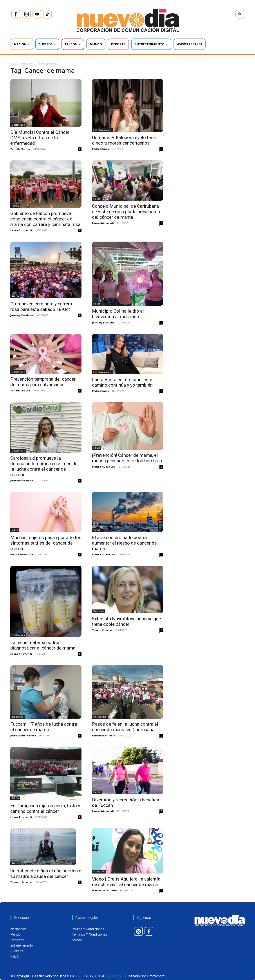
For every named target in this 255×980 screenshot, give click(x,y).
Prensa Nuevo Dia (103, 467)
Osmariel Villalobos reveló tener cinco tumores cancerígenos (125, 140)
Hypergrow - (115, 976)
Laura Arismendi (21, 230)
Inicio (14, 64)
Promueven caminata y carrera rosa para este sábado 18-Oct (41, 307)
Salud (97, 448)
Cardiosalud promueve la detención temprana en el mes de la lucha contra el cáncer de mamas (44, 466)
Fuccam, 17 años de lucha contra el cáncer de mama (44, 727)
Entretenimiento (102, 130)
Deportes (99, 611)
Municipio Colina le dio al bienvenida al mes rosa (118, 314)
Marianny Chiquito (104, 890)
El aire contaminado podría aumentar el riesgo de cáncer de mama (124, 543)
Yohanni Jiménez (21, 882)
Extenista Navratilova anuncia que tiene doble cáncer (127, 621)
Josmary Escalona (22, 315)
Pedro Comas (100, 149)
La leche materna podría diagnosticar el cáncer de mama (43, 645)
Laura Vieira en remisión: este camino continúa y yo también (122, 382)
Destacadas (18, 125)
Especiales (17, 717)
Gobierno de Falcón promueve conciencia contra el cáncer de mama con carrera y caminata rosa (45, 219)
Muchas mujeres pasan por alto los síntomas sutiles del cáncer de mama (46, 543)
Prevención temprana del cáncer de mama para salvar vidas (43, 382)
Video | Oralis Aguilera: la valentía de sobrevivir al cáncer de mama (126, 882)
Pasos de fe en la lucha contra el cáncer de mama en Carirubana (125, 727)
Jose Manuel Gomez (23, 735)
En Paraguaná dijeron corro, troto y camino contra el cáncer (45, 808)
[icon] (16, 14)
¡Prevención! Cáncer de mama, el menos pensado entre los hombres (127, 458)
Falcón (15, 206)
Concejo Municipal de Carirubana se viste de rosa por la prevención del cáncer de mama (126, 212)
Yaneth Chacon (20, 149)
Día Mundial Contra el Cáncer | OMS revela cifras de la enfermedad (41, 138)
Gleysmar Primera (104, 735)
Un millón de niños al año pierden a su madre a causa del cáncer (46, 874)
